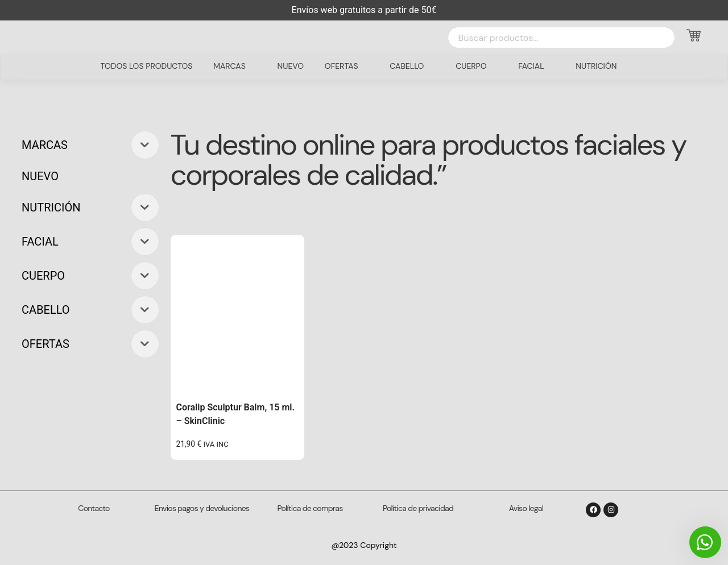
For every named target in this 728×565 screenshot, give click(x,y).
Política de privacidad (418, 508)
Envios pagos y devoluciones (202, 508)
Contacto (94, 508)
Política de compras (310, 508)
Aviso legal (526, 508)
